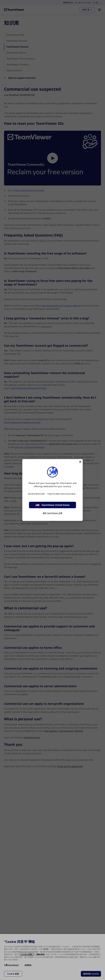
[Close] (80, 462)
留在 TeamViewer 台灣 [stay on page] (53, 513)
